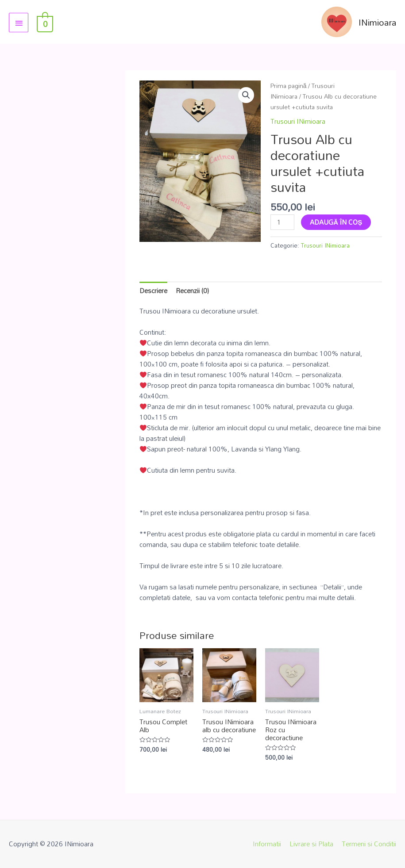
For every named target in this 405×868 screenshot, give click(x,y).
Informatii (267, 844)
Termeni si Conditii (369, 844)
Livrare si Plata (311, 844)
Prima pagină (289, 86)
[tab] (153, 290)
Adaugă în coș (336, 222)
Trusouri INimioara (298, 121)
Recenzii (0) (192, 291)
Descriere (153, 291)
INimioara (377, 22)
